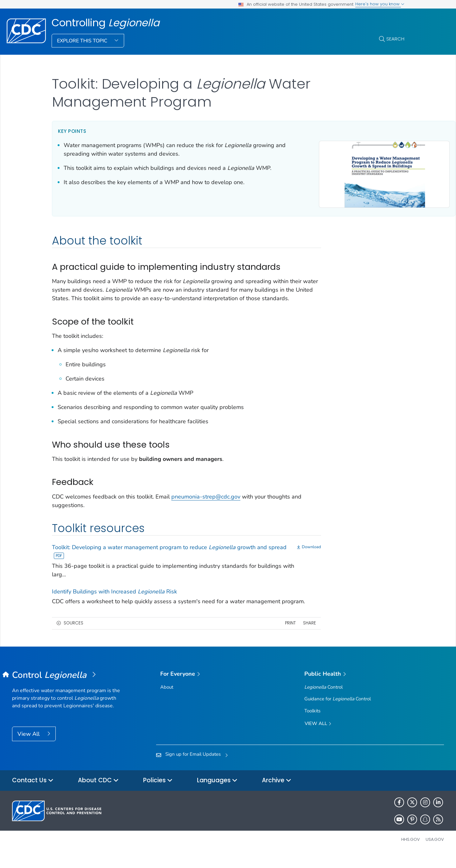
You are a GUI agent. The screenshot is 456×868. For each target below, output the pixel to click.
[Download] (275, 553)
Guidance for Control (338, 713)
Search (395, 39)
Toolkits (312, 725)
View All (29, 748)
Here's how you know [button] (380, 4)
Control (323, 701)
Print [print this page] (256, 637)
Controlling (106, 23)
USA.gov (435, 854)
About (167, 701)
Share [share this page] (276, 637)
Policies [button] (158, 795)
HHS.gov (411, 854)
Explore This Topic (83, 41)
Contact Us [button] (33, 795)
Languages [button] (217, 795)
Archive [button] (277, 795)
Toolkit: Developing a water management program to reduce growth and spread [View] (154, 557)
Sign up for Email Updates (193, 768)
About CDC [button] (98, 795)
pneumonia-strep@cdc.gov (206, 502)
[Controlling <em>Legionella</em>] (66, 689)
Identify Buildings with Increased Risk (114, 597)
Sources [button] (73, 637)
